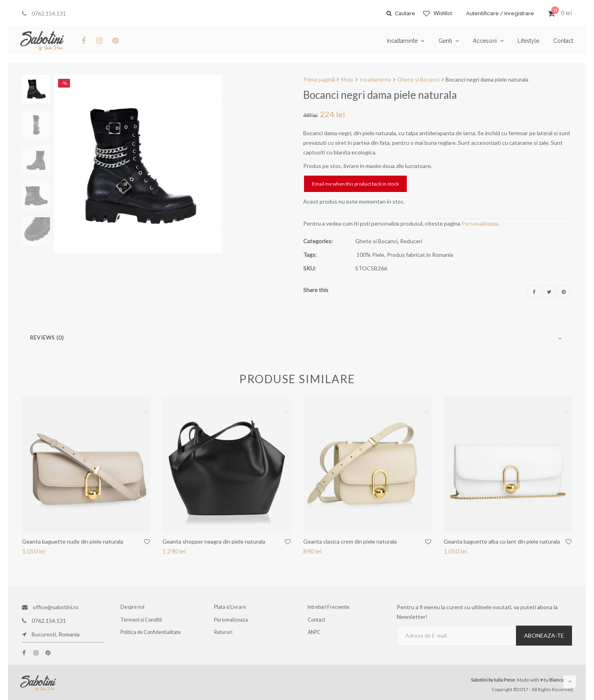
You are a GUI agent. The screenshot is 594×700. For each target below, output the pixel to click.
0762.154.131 (44, 13)
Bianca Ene (561, 680)
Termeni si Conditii (142, 621)
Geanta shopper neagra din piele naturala (214, 541)
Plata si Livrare (231, 607)
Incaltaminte (375, 79)
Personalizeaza (480, 223)
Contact (317, 621)
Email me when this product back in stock (355, 184)
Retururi (224, 634)
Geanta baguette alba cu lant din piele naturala (502, 541)
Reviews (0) (47, 338)
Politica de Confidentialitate (151, 634)
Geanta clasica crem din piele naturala (350, 541)
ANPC (315, 634)
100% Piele (370, 255)
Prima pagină (319, 79)
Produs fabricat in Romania (420, 255)
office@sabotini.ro (50, 607)
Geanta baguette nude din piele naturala (73, 541)
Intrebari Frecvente (330, 607)
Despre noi (133, 607)
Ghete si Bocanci (418, 79)
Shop (347, 79)
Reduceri (411, 241)
